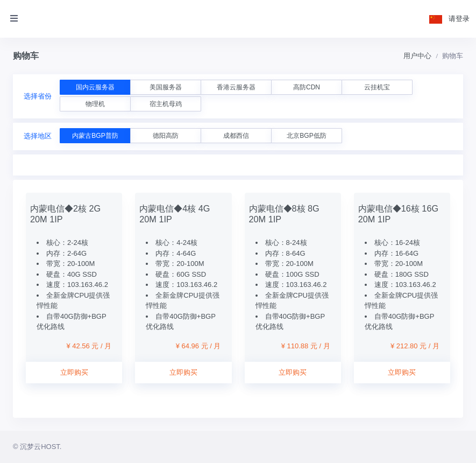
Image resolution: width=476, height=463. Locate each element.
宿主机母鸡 (166, 104)
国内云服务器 (95, 87)
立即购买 (74, 372)
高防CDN (307, 87)
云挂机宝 (377, 87)
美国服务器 (166, 87)
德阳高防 (166, 136)
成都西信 (236, 136)
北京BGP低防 (306, 136)
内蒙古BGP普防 (95, 136)
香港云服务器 (236, 87)
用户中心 (417, 56)
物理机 (95, 104)
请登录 (459, 19)
